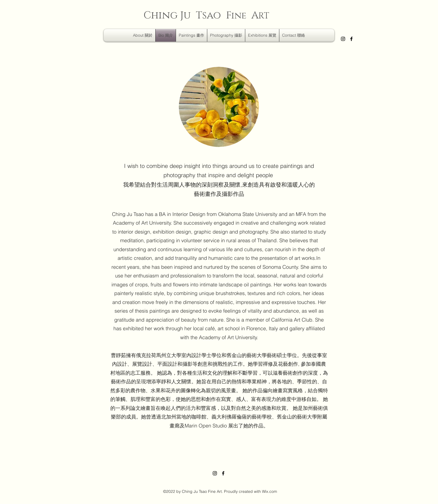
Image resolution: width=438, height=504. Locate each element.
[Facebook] (351, 39)
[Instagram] (343, 39)
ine (239, 16)
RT (264, 16)
